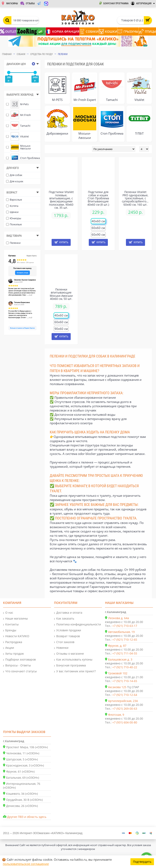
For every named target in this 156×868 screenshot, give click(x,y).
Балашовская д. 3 (120, 659)
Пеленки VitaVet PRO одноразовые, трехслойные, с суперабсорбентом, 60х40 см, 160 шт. (135, 198)
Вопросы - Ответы (17, 666)
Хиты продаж (13, 654)
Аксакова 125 (117, 687)
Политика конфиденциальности (77, 625)
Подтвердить (142, 862)
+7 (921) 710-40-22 (125, 667)
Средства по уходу (42, 54)
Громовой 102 (118, 673)
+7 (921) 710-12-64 (125, 695)
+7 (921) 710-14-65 (125, 681)
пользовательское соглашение (26, 864)
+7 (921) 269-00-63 (125, 709)
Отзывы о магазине (69, 654)
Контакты (11, 625)
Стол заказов (64, 642)
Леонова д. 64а (119, 618)
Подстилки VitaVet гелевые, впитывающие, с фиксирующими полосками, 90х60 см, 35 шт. (61, 200)
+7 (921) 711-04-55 (125, 653)
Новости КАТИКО (16, 636)
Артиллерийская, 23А (123, 701)
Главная (7, 54)
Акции (9, 648)
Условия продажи (68, 630)
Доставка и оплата (68, 613)
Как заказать (64, 619)
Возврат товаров (67, 636)
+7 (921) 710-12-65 (125, 640)
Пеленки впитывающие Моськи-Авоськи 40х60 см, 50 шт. (61, 294)
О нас (8, 613)
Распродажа (13, 642)
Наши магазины (15, 619)
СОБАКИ (21, 54)
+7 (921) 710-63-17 (125, 626)
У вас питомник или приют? (75, 671)
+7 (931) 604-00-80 (125, 722)
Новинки (61, 648)
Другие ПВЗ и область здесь (27, 817)
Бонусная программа (70, 666)
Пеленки (63, 54)
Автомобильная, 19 (121, 632)
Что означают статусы (20, 671)
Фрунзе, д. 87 (117, 646)
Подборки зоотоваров (19, 660)
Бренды (10, 630)
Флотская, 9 (116, 715)
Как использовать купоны (73, 660)
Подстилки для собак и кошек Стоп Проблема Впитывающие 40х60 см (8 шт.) (98, 198)
